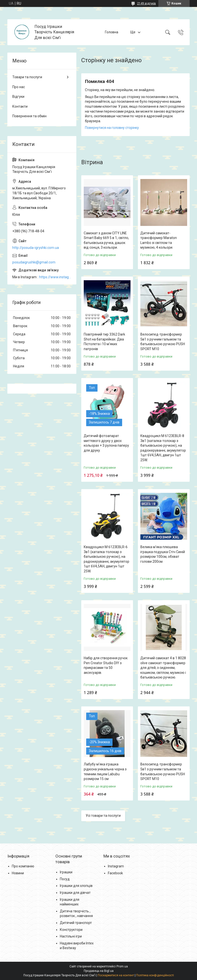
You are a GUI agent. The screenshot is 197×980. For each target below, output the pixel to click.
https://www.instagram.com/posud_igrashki (55, 277)
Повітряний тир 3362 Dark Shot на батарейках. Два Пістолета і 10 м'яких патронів (104, 342)
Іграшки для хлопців (76, 886)
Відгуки (18, 97)
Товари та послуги (27, 77)
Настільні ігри (71, 936)
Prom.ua (122, 966)
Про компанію (23, 866)
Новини (18, 873)
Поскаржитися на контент (116, 975)
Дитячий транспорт (76, 923)
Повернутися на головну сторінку (112, 128)
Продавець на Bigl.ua (99, 971)
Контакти (20, 106)
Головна (112, 32)
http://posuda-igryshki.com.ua (36, 248)
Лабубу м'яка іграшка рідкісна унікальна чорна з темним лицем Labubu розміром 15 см (105, 771)
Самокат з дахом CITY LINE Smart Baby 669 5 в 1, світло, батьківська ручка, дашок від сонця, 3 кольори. (106, 240)
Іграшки (66, 872)
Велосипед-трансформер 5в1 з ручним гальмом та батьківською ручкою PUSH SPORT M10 (163, 342)
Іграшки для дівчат (75, 893)
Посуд (65, 879)
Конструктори (71, 930)
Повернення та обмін (29, 116)
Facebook (115, 873)
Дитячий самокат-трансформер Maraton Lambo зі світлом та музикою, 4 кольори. (159, 240)
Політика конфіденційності (155, 975)
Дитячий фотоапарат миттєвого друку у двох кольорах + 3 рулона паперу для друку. (106, 443)
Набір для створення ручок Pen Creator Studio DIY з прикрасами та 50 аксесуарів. (106, 665)
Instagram (116, 866)
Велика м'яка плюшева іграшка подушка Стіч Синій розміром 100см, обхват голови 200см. (163, 554)
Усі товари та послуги (103, 816)
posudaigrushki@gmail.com (34, 262)
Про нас (19, 87)
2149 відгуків (147, 3)
